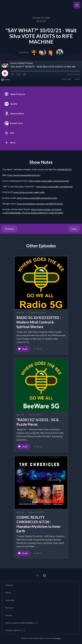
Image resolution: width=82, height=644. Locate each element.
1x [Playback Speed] (18, 75)
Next (74, 229)
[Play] (5, 73)
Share (77, 79)
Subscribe (66, 79)
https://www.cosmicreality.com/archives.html (49, 181)
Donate (9, 615)
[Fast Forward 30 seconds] (25, 75)
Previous (10, 229)
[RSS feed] (38, 576)
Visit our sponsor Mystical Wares (22, 623)
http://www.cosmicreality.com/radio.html (54, 187)
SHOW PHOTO (65, 169)
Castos (58, 638)
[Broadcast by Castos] (5, 80)
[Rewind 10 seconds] (12, 75)
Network (9, 608)
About (8, 593)
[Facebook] (44, 576)
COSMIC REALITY (15, 630)
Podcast (9, 585)
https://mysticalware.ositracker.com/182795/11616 (40, 204)
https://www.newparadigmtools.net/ (24, 175)
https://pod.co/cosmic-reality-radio (29, 192)
